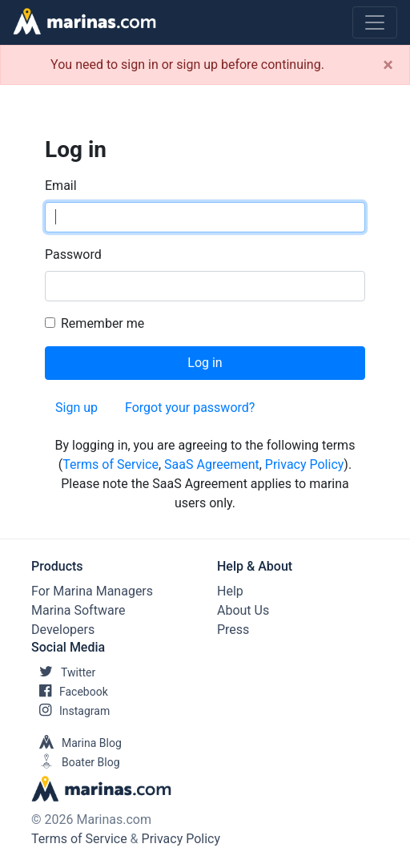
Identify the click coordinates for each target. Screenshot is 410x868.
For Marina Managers (92, 591)
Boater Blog (76, 762)
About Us (243, 610)
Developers (63, 630)
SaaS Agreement (212, 464)
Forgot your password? (190, 408)
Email (61, 186)
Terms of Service (111, 464)
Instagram (70, 711)
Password (73, 254)
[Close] (388, 65)
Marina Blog (76, 743)
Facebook (70, 692)
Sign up (76, 408)
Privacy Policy (305, 464)
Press (233, 630)
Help (230, 591)
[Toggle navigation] (375, 22)
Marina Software (78, 610)
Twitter (63, 672)
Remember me (102, 323)
